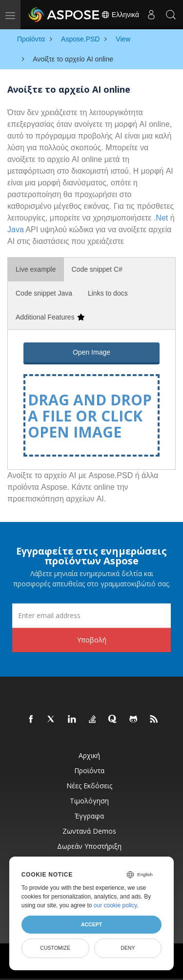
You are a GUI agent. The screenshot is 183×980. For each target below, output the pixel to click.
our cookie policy (115, 905)
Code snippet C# (97, 269)
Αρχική (89, 755)
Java (16, 230)
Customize (55, 948)
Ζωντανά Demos (89, 831)
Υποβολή (92, 640)
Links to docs (108, 293)
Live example (36, 269)
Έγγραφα (89, 816)
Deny (128, 948)
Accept (91, 924)
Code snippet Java (44, 293)
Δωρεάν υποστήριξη (89, 846)
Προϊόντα (89, 770)
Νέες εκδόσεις (89, 786)
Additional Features (50, 317)
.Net (161, 218)
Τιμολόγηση (89, 801)
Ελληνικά (120, 15)
